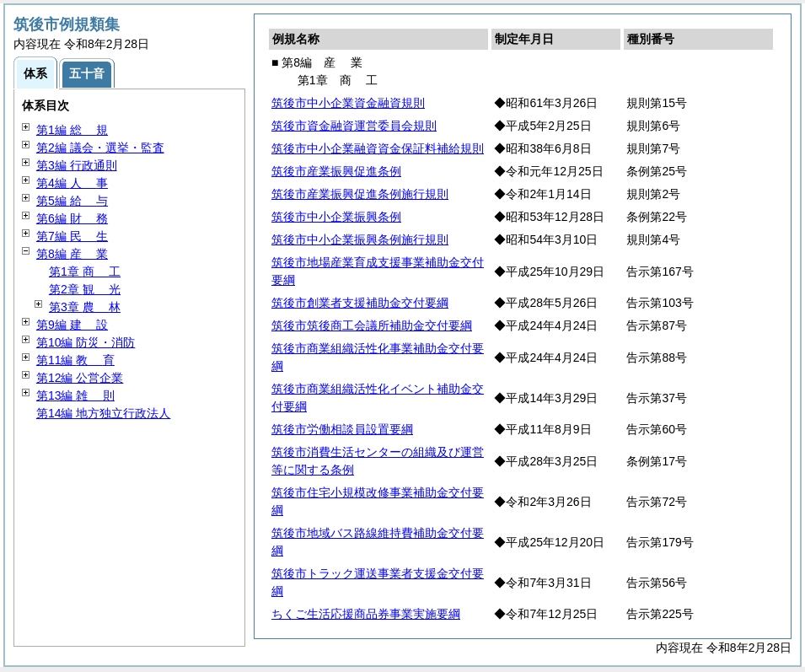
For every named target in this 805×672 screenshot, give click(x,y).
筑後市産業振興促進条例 (336, 171)
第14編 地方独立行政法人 (103, 413)
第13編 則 (75, 395)
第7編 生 (72, 236)
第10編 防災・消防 (86, 342)
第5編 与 (72, 201)
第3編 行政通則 (77, 165)
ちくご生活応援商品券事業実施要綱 (366, 614)
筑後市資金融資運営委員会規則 (354, 126)
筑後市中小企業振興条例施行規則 (360, 239)
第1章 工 (85, 271)
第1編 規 (72, 130)
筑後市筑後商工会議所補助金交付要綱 (372, 325)
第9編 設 (72, 325)
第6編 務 (72, 218)
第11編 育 (75, 360)
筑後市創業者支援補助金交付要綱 (360, 303)
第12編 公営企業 (80, 378)
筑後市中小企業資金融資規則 (348, 103)
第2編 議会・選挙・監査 (100, 148)
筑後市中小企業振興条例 (336, 217)
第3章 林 (85, 307)
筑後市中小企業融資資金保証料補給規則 (378, 148)
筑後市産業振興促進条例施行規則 (360, 194)
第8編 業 (72, 254)
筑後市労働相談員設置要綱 (342, 429)
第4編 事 (72, 183)
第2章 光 (85, 289)
